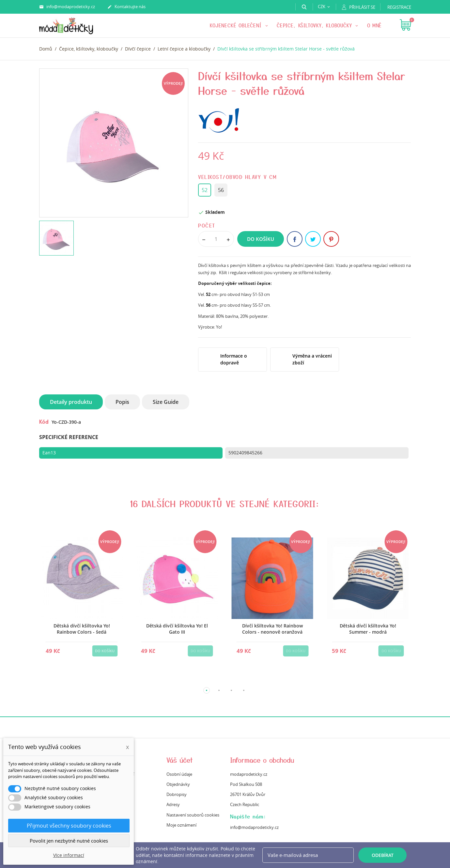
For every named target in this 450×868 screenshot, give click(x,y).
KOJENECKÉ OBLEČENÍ (237, 25)
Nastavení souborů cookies (193, 815)
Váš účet (180, 760)
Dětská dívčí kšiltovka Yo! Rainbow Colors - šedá (81, 629)
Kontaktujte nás (126, 7)
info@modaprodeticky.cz (67, 7)
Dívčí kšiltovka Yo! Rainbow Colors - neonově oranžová (272, 629)
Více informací (69, 855)
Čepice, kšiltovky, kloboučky (315, 25)
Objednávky (178, 784)
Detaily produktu (71, 402)
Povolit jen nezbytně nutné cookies (69, 841)
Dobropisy (177, 794)
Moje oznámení (181, 825)
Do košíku (261, 239)
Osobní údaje (179, 774)
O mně (375, 25)
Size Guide (166, 402)
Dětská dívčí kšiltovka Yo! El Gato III (177, 629)
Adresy (173, 804)
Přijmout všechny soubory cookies (69, 826)
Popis (122, 402)
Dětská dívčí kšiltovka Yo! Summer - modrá (368, 629)
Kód (44, 421)
